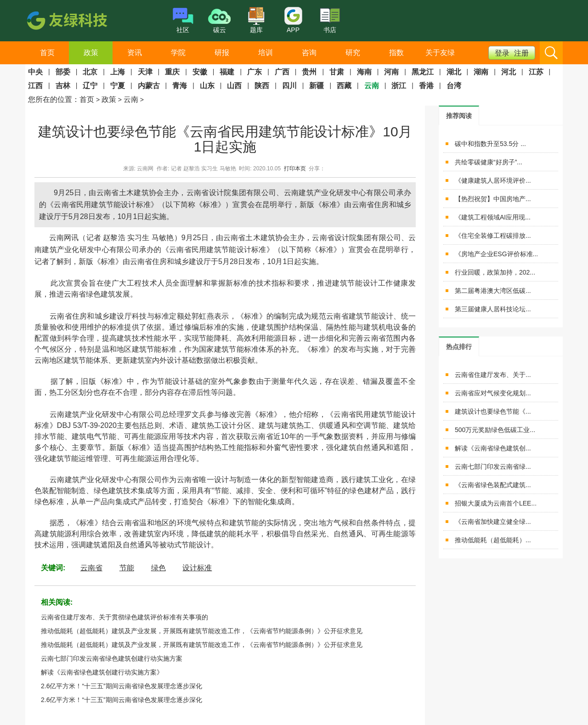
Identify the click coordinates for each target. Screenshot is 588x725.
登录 (502, 53)
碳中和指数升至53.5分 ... (490, 144)
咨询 (309, 53)
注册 (521, 53)
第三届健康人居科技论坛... (493, 309)
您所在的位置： (54, 99)
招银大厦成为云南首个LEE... (496, 503)
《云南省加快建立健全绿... (493, 522)
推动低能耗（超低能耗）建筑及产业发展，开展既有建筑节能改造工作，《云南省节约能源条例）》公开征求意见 (202, 631)
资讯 (135, 53)
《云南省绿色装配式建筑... (493, 485)
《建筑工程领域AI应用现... (493, 217)
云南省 (91, 568)
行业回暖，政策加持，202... (495, 272)
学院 (178, 53)
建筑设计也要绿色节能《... (493, 411)
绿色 (158, 568)
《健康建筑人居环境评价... (493, 180)
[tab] (459, 115)
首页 (47, 53)
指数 (396, 53)
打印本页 (295, 169)
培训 (266, 53)
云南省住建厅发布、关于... (493, 375)
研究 (353, 53)
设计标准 (197, 568)
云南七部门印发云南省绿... (493, 466)
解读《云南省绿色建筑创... (493, 448)
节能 (127, 568)
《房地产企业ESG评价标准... (496, 254)
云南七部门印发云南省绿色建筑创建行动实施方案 (112, 658)
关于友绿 (440, 53)
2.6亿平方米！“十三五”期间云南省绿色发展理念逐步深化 (122, 686)
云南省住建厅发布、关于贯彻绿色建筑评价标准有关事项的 (124, 617)
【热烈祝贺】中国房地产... (493, 199)
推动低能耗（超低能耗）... (493, 540)
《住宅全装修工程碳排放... (493, 236)
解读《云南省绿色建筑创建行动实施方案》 (102, 672)
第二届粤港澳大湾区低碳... (493, 291)
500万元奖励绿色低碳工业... (495, 430)
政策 (91, 53)
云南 (131, 99)
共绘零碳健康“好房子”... (489, 162)
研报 (222, 53)
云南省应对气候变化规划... (493, 393)
